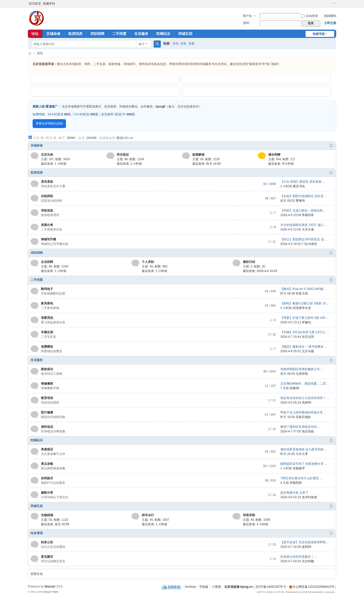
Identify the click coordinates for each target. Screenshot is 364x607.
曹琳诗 (300, 201)
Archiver (190, 587)
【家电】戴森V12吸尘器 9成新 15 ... (305, 303)
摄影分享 (47, 493)
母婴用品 (47, 318)
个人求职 (148, 262)
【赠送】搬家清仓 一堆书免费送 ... (304, 347)
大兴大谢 (308, 229)
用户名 (247, 16)
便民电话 (47, 427)
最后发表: (54, 164)
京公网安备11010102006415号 (312, 587)
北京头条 (47, 155)
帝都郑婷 (296, 483)
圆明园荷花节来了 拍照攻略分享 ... (304, 464)
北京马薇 (308, 351)
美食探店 (47, 449)
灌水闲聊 (274, 155)
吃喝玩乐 (163, 34)
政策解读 (198, 155)
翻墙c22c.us (125, 138)
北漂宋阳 (302, 374)
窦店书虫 (299, 186)
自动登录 (310, 16)
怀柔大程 (302, 294)
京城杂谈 (53, 34)
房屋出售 (47, 225)
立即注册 (330, 23)
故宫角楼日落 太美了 (294, 493)
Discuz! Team (51, 592)
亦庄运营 (308, 337)
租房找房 (75, 34)
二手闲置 (119, 34)
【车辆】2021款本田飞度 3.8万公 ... (305, 332)
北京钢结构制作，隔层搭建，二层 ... (305, 384)
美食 (192, 44)
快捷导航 (319, 34)
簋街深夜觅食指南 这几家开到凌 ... (304, 449)
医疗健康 (47, 412)
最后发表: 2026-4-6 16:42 (260, 271)
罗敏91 (306, 322)
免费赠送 (47, 347)
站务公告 (47, 542)
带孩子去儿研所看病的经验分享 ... (303, 412)
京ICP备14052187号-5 (270, 587)
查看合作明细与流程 (49, 123)
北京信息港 (30, 53)
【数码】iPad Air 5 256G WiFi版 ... (304, 289)
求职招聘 (97, 34)
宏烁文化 (37, 574)
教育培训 (47, 398)
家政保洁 (47, 369)
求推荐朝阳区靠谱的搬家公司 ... (302, 369)
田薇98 (294, 388)
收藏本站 (49, 4)
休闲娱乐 (47, 478)
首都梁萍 (299, 468)
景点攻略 (47, 464)
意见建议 (47, 557)
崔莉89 (306, 547)
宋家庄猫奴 (303, 417)
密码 (246, 23)
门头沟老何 (309, 244)
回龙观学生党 (302, 308)
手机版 (204, 587)
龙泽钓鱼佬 (309, 497)
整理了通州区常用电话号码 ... (300, 427)
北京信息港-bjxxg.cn (238, 587)
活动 (175, 44)
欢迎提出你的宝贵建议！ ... (299, 557)
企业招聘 (47, 262)
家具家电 (47, 303)
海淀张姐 (308, 431)
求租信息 (47, 211)
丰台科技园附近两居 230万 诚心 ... (304, 225)
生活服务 (141, 34)
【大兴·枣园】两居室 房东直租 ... (303, 182)
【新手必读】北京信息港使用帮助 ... (305, 542)
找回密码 (330, 16)
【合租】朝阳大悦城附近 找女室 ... (304, 196)
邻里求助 (249, 515)
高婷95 (306, 403)
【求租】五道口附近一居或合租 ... (303, 211)
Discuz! (50, 587)
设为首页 (35, 4)
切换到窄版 (334, 4)
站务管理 (37, 533)
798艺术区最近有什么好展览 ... (301, 478)
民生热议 (123, 155)
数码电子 (47, 289)
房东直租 (47, 182)
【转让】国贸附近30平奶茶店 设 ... (304, 239)
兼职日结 (249, 262)
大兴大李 (302, 454)
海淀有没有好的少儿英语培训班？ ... (305, 398)
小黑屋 (216, 587)
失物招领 (47, 515)
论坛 (35, 34)
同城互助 (185, 34)
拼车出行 (148, 515)
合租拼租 (47, 196)
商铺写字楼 (49, 239)
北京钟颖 (308, 561)
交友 (184, 44)
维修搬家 (47, 384)
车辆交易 (47, 332)
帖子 (142, 44)
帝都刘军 (308, 215)
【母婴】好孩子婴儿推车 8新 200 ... (304, 318)
